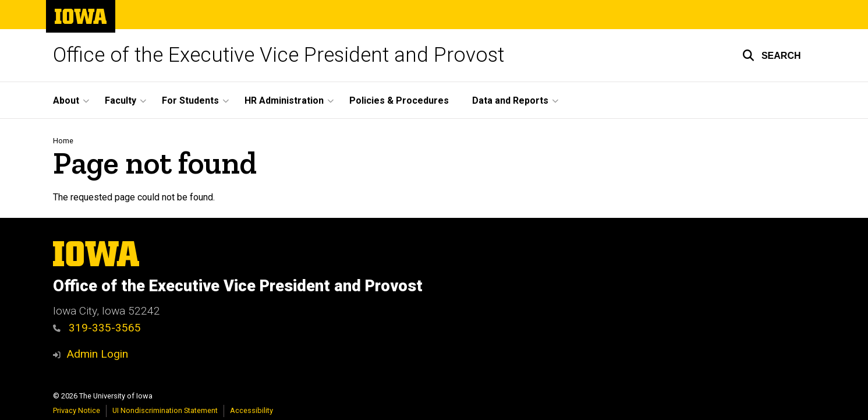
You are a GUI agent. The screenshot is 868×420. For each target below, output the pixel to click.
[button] (772, 55)
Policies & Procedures (399, 100)
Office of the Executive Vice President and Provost (279, 55)
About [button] (66, 100)
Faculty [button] (121, 100)
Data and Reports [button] (510, 100)
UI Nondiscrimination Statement (165, 410)
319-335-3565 (97, 328)
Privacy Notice (77, 410)
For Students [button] (190, 100)
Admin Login (97, 354)
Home (63, 141)
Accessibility (251, 410)
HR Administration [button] (284, 100)
